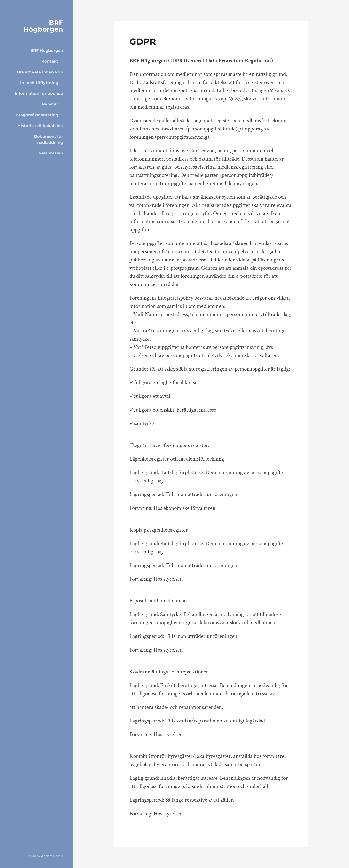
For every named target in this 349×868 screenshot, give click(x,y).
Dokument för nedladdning (48, 139)
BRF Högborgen (43, 26)
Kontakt (50, 61)
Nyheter (50, 104)
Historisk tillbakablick (40, 126)
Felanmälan (51, 153)
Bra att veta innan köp (40, 72)
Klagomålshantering (37, 115)
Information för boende (39, 93)
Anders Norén (52, 856)
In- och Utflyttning (39, 83)
